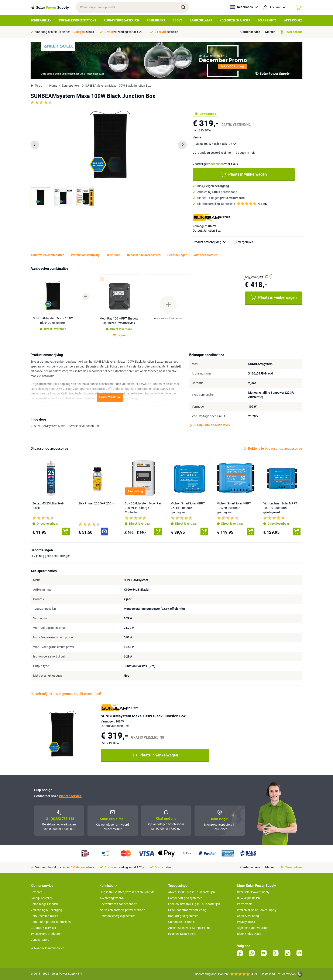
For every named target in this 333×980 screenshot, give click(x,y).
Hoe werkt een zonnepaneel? (118, 904)
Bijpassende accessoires (144, 255)
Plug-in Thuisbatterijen (121, 20)
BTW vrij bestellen (248, 898)
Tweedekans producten (46, 934)
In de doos (113, 255)
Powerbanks (156, 20)
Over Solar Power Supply (253, 892)
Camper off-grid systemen (185, 898)
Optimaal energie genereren (117, 916)
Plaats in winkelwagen (244, 174)
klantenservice (70, 796)
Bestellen (37, 892)
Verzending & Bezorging (46, 910)
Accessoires (293, 20)
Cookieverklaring (248, 916)
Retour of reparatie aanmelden (51, 922)
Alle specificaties (206, 255)
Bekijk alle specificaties (210, 425)
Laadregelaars (201, 20)
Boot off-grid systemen (183, 916)
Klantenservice (250, 32)
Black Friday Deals (249, 934)
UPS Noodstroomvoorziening (187, 910)
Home (53, 86)
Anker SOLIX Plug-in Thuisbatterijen (192, 892)
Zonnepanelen (41, 20)
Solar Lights (267, 20)
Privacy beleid (246, 922)
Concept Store (40, 940)
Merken (270, 32)
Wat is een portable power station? (122, 910)
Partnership (245, 904)
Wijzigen (119, 335)
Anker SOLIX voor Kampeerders (189, 928)
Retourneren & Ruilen (44, 916)
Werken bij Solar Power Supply (257, 910)
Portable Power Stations (78, 20)
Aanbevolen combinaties (47, 255)
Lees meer (110, 397)
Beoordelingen (177, 255)
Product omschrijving (211, 242)
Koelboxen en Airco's (235, 20)
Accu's (178, 20)
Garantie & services (43, 928)
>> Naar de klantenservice (47, 948)
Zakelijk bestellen (42, 898)
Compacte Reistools (181, 922)
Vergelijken (246, 242)
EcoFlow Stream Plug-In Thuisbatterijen (194, 904)
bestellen (166, 32)
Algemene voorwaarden (253, 928)
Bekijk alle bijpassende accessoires (273, 449)
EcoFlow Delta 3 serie (182, 934)
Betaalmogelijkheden (44, 904)
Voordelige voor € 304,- (216, 164)
